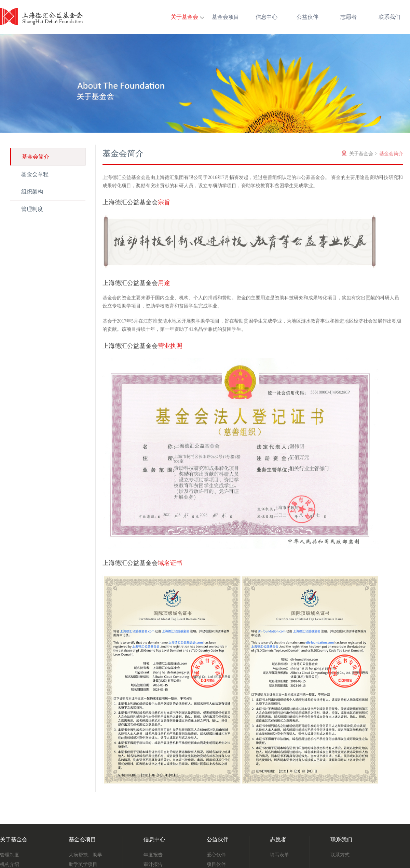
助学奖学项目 (83, 864)
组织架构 (32, 192)
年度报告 (153, 855)
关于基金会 (184, 17)
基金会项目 (225, 17)
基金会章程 (35, 174)
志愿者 (348, 17)
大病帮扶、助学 (85, 855)
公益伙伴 (307, 17)
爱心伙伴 (216, 855)
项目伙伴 (216, 864)
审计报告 (153, 864)
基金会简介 (36, 157)
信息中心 (266, 17)
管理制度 (32, 209)
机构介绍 (10, 864)
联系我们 (389, 17)
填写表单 (279, 855)
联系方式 (340, 855)
